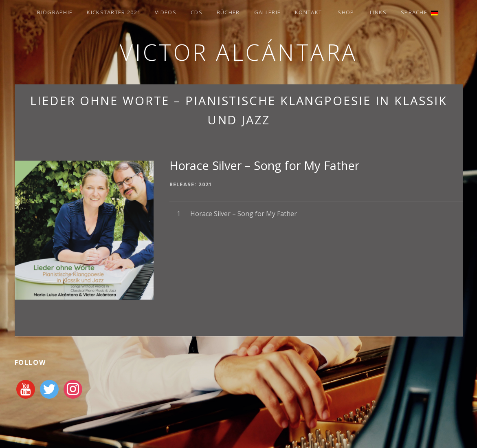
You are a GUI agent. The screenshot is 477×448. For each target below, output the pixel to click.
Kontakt (308, 12)
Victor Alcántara (239, 52)
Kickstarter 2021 (114, 12)
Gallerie (267, 12)
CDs (197, 12)
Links (378, 12)
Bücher (228, 12)
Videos (166, 12)
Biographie (55, 12)
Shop (346, 12)
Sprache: (420, 12)
